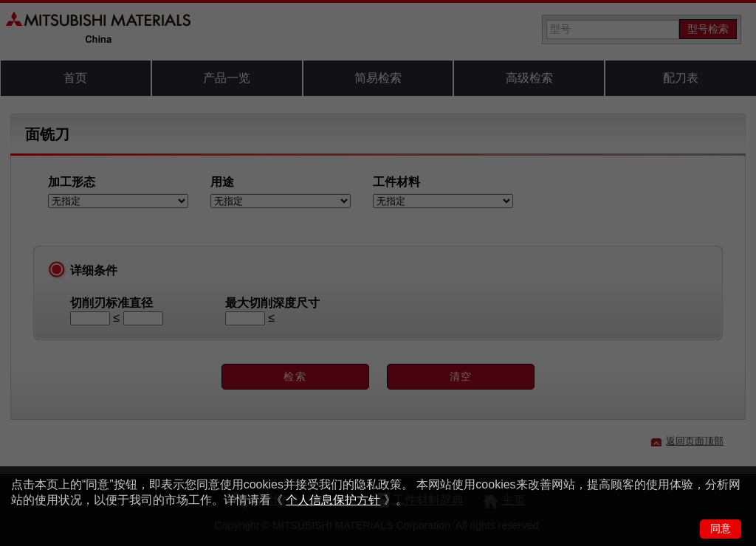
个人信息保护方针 (333, 500)
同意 (721, 528)
